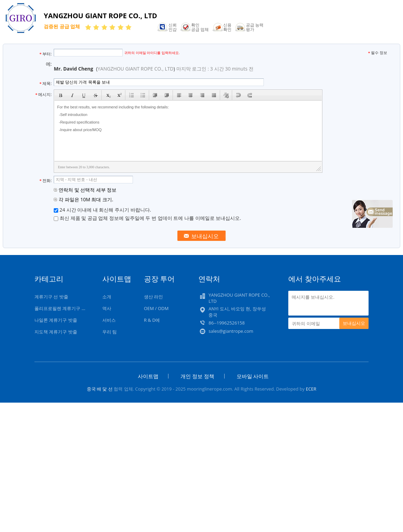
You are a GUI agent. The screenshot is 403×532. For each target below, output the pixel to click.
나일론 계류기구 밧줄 (56, 320)
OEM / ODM (156, 308)
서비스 (109, 320)
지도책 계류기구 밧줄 (56, 332)
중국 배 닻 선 (100, 389)
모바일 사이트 (253, 376)
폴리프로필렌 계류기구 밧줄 (63, 308)
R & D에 (152, 320)
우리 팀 (110, 332)
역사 (107, 308)
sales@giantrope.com (231, 331)
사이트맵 (148, 376)
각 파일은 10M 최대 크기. (83, 199)
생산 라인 (153, 297)
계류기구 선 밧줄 (51, 297)
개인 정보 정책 (197, 376)
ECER (311, 389)
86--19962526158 (226, 323)
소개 (107, 297)
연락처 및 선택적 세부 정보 (85, 190)
